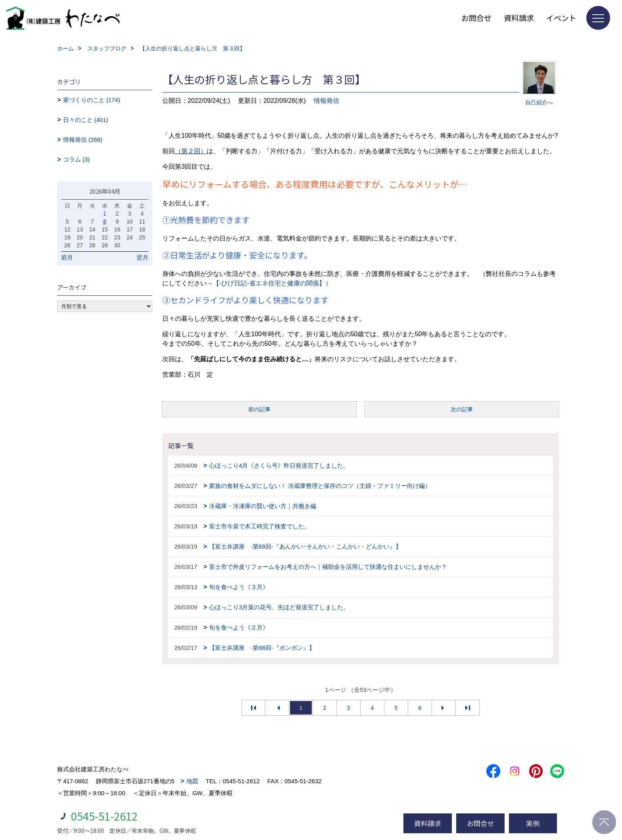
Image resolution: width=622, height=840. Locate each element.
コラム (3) (77, 159)
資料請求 (519, 18)
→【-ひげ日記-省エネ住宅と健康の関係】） (269, 283)
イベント (561, 18)
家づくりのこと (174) (92, 100)
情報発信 (326, 101)
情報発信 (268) (83, 140)
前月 (67, 257)
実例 (533, 823)
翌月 (142, 257)
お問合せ (476, 18)
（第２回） (191, 151)
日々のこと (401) (86, 120)
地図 (192, 781)
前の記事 (259, 409)
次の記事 (462, 409)
